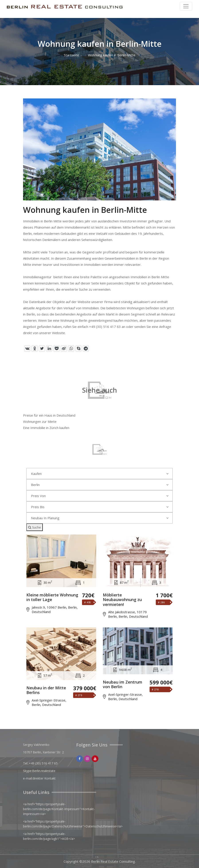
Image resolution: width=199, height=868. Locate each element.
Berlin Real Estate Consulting (113, 861)
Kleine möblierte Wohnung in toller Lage (52, 597)
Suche (35, 527)
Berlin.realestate (44, 771)
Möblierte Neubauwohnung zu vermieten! (122, 600)
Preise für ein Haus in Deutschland (49, 415)
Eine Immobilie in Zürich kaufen (46, 428)
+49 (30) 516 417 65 (43, 763)
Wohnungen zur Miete (40, 421)
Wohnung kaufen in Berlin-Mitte (112, 55)
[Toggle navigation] (186, 6)
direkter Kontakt (44, 778)
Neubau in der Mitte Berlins (46, 690)
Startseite (71, 55)
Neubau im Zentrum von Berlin (123, 685)
